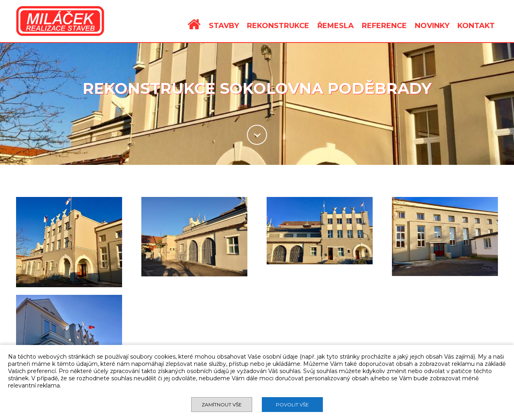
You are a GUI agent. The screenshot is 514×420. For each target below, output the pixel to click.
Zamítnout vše (222, 405)
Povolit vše (292, 405)
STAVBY (224, 26)
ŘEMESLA (336, 26)
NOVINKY (432, 26)
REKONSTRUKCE (278, 26)
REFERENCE (384, 26)
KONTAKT (476, 26)
